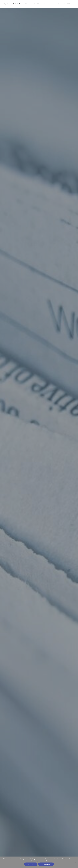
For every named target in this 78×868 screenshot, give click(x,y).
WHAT (37, 4)
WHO (28, 4)
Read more (46, 864)
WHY (47, 4)
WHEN (57, 4)
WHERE (68, 4)
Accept (31, 864)
